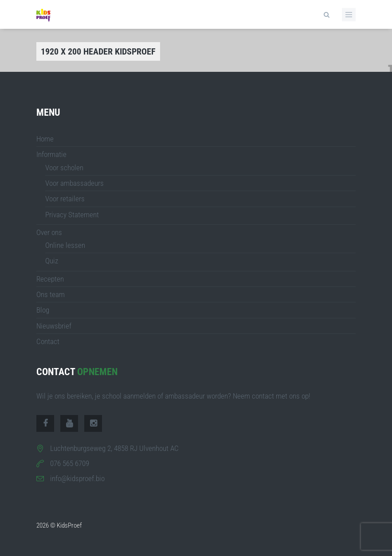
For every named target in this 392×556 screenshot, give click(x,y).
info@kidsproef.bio (77, 478)
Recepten (50, 279)
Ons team (51, 294)
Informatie (51, 154)
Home (45, 139)
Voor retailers (65, 199)
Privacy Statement (72, 215)
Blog (43, 310)
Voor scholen (64, 168)
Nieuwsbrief (54, 326)
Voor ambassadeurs (74, 183)
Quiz (52, 261)
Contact (48, 341)
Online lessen (65, 245)
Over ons (49, 232)
